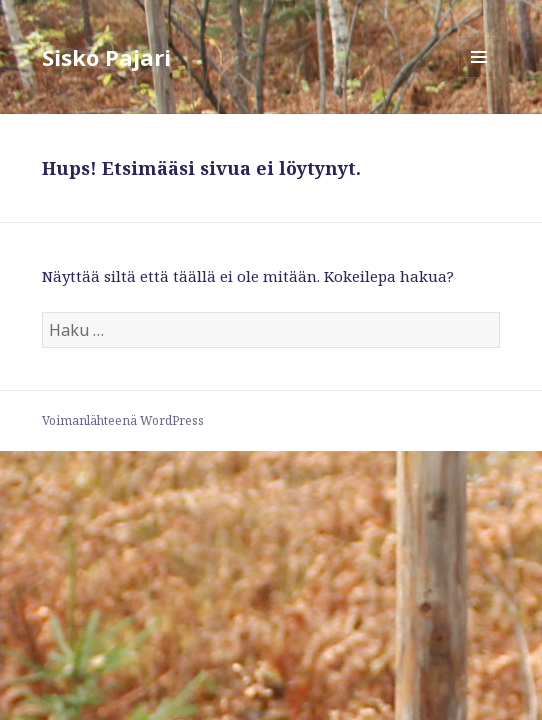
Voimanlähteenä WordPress (123, 420)
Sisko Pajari (106, 57)
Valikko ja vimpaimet (479, 77)
